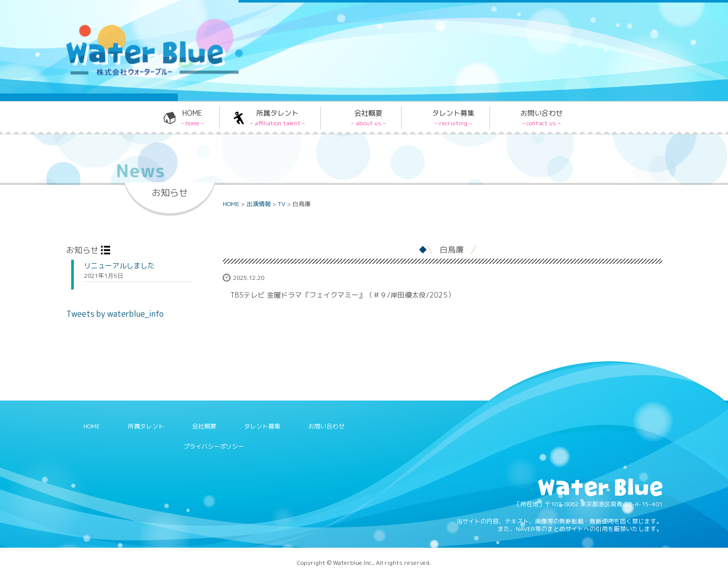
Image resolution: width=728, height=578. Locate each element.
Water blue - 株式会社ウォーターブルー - (141, 74)
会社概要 (369, 118)
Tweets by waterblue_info (115, 314)
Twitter (470, 27)
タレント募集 (453, 118)
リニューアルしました (119, 266)
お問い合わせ (542, 118)
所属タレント (278, 118)
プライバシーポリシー (214, 446)
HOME (192, 118)
